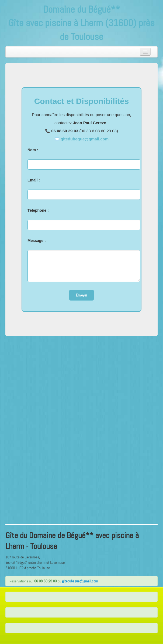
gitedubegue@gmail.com (85, 139)
